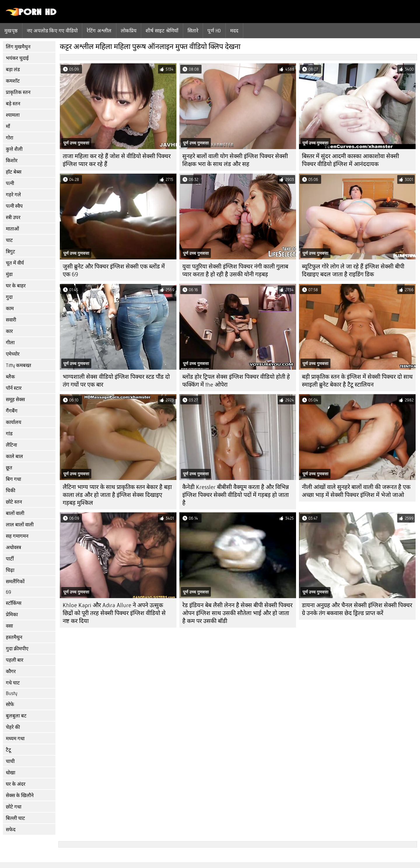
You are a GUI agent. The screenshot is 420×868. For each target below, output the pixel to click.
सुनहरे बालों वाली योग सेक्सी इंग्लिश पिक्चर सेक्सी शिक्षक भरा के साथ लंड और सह (235, 160)
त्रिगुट (10, 252)
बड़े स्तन (13, 104)
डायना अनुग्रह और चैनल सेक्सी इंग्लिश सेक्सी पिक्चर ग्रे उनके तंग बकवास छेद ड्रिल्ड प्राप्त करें (357, 609)
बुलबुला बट (16, 716)
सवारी (11, 320)
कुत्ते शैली (14, 149)
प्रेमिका (12, 615)
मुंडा (9, 274)
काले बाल (14, 456)
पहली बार (15, 660)
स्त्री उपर (13, 218)
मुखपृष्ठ (11, 31)
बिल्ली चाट (15, 818)
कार (9, 331)
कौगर (11, 671)
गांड (9, 434)
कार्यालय (14, 422)
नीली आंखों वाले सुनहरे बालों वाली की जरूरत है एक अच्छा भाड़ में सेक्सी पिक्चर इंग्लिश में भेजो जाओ (356, 491)
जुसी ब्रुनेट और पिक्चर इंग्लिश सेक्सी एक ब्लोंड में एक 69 (114, 270)
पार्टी (10, 559)
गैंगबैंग (12, 411)
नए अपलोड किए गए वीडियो (52, 31)
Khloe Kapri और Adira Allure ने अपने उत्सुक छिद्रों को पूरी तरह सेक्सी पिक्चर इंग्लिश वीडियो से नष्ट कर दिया (114, 613)
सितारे (193, 31)
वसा (9, 626)
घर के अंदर (16, 784)
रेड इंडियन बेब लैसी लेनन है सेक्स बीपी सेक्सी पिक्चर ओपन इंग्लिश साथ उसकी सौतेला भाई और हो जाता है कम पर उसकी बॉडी (237, 613)
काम (10, 309)
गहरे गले (13, 195)
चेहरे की (13, 727)
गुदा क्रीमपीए (17, 649)
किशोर (12, 161)
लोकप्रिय (129, 31)
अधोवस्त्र (13, 547)
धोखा (10, 773)
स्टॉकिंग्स (14, 603)
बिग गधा (13, 479)
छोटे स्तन (14, 502)
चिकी (10, 491)
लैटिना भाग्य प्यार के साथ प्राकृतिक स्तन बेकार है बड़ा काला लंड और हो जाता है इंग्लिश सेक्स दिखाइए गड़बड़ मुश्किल (117, 495)
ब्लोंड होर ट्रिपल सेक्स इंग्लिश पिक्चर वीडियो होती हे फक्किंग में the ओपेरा (236, 381)
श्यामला (13, 115)
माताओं (12, 229)
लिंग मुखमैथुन (18, 47)
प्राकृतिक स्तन (18, 92)
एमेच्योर (13, 354)
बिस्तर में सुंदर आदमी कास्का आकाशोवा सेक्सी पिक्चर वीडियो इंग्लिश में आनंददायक (350, 160)
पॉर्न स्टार (14, 388)
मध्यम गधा (15, 739)
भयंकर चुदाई (17, 58)
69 (8, 592)
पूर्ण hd (214, 31)
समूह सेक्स (15, 400)
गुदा (9, 297)
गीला (10, 343)
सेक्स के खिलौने (20, 795)
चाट (9, 240)
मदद (234, 31)
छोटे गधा (14, 807)
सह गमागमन (17, 536)
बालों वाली (15, 513)
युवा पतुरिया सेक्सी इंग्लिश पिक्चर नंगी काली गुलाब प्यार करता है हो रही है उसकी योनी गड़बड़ (235, 270)
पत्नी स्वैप (14, 206)
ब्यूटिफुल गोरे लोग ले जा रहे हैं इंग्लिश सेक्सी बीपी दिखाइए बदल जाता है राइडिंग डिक (353, 270)
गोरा (9, 138)
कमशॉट (13, 81)
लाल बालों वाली (20, 525)
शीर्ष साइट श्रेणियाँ (162, 31)
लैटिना (11, 445)
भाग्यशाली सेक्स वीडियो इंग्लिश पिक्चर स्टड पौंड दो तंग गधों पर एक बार (116, 381)
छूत (9, 468)
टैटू (8, 750)
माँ (8, 126)
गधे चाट (13, 683)
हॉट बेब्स (14, 172)
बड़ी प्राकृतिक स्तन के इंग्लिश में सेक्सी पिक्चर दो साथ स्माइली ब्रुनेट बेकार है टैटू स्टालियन (357, 381)
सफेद (11, 830)
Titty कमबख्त (19, 365)
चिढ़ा (10, 570)
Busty (12, 693)
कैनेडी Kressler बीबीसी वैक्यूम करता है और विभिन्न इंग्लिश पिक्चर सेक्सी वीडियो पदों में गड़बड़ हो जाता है (236, 495)
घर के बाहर (16, 286)
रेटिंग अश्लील (99, 31)
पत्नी (10, 183)
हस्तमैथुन (14, 637)
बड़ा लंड (13, 70)
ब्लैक (10, 377)
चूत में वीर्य (15, 263)
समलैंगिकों (15, 582)
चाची (10, 761)
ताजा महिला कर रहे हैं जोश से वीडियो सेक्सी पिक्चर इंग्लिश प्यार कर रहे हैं (117, 160)
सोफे (10, 704)
